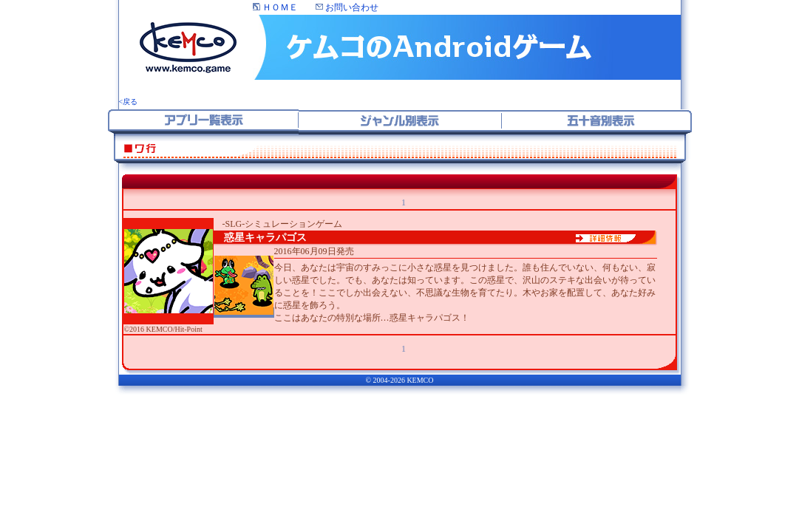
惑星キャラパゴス (260, 238)
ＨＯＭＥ (275, 7)
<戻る (129, 102)
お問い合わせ (347, 7)
